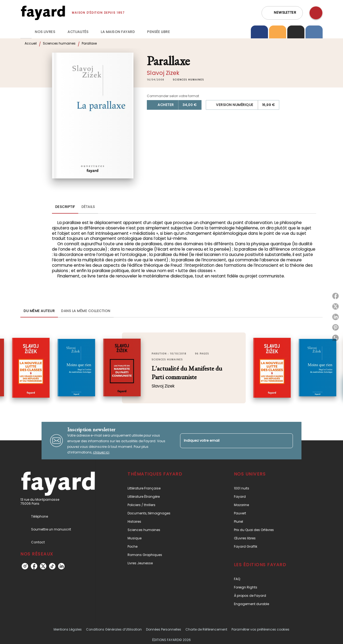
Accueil (31, 43)
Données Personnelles (164, 629)
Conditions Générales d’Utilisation (114, 629)
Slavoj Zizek (163, 73)
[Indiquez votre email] (230, 441)
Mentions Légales (68, 629)
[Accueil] (43, 13)
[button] (282, 13)
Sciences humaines (59, 43)
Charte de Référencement (206, 629)
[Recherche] (316, 13)
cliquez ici (101, 452)
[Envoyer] (286, 441)
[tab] (26, 32)
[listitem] (25, 566)
